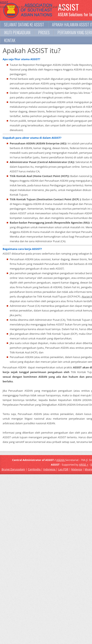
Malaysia (77, 469)
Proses (44, 33)
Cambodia (34, 469)
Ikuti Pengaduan (17, 33)
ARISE (82, 465)
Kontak (10, 40)
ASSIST (4, 2)
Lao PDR (63, 469)
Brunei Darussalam (13, 469)
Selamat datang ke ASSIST (24, 25)
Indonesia (50, 469)
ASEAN (61, 460)
